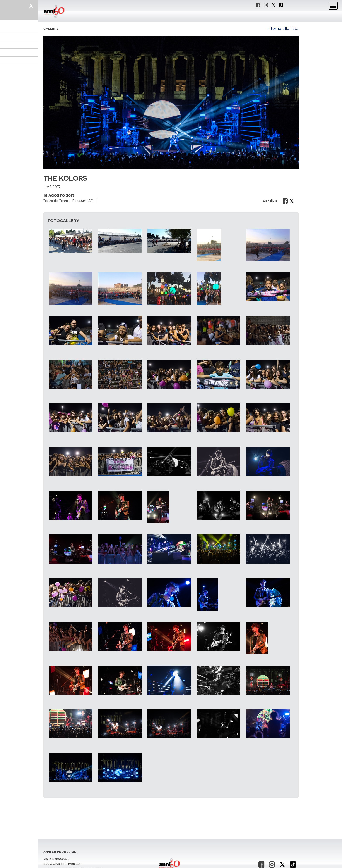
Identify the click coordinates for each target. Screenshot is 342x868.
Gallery (51, 29)
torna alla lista (285, 29)
